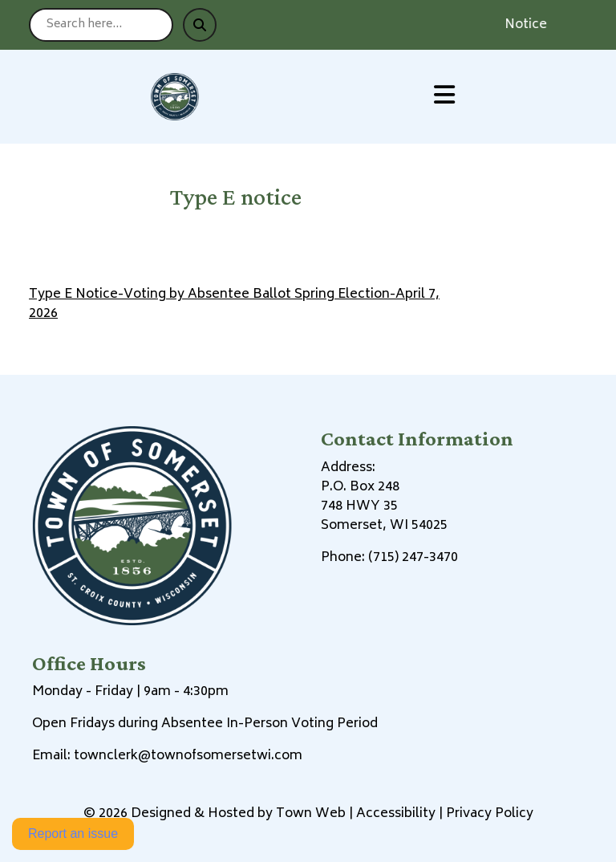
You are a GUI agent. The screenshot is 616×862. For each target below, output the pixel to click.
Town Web (311, 814)
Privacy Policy (490, 814)
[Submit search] (200, 25)
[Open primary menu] (444, 97)
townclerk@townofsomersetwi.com (188, 756)
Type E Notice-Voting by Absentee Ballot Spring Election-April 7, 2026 (234, 304)
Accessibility (396, 814)
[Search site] (101, 25)
